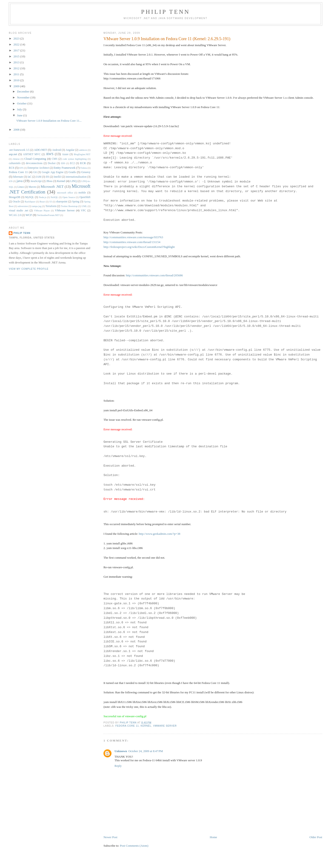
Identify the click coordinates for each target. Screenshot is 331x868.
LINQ (74, 181)
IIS (47, 177)
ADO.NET (41, 150)
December (24, 91)
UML (84, 206)
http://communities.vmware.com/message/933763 (133, 237)
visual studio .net (19, 211)
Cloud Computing (35, 159)
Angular (70, 150)
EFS (21, 168)
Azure (65, 154)
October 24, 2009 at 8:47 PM (146, 751)
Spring (76, 202)
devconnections (34, 163)
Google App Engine (53, 172)
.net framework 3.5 (19, 150)
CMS (55, 159)
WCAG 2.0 (15, 215)
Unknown (121, 751)
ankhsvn (83, 150)
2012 (17, 68)
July (20, 109)
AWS (50, 154)
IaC (30, 177)
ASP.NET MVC (32, 154)
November (24, 97)
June (20, 115)
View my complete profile (29, 269)
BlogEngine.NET (82, 154)
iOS (11, 181)
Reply (118, 766)
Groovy (86, 172)
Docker (52, 163)
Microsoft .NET (52, 186)
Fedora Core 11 (127, 726)
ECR (83, 163)
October (22, 103)
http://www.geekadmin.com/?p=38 (160, 534)
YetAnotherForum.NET (48, 215)
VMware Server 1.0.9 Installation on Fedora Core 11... (49, 121)
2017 (17, 50)
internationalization (76, 177)
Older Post (316, 837)
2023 (17, 38)
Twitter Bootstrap (69, 206)
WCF (29, 215)
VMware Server (165, 726)
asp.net (13, 154)
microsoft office (65, 193)
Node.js (43, 197)
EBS (63, 163)
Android (57, 150)
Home (214, 837)
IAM (39, 177)
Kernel (146, 726)
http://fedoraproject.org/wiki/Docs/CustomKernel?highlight (139, 247)
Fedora (84, 168)
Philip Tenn (165, 12)
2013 (17, 62)
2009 (17, 86)
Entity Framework (64, 168)
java (20, 181)
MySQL (30, 197)
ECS (11, 168)
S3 (51, 202)
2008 (17, 130)
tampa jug (37, 206)
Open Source (69, 197)
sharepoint (62, 202)
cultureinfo (15, 163)
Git (35, 172)
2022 (17, 44)
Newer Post (110, 837)
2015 (17, 56)
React (42, 202)
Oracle (16, 202)
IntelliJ (57, 177)
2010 (17, 80)
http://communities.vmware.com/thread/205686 (154, 275)
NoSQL (54, 197)
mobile (82, 193)
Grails (72, 172)
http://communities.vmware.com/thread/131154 (132, 242)
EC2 (73, 163)
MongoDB (14, 197)
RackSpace (30, 202)
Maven (32, 187)
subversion (23, 206)
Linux (21, 187)
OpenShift (85, 197)
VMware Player (42, 211)
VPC (84, 211)
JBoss (49, 181)
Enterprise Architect (38, 168)
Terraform (51, 206)
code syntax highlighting (75, 159)
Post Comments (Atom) (134, 846)
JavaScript (36, 181)
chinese (16, 159)
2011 (17, 74)
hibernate (18, 177)
